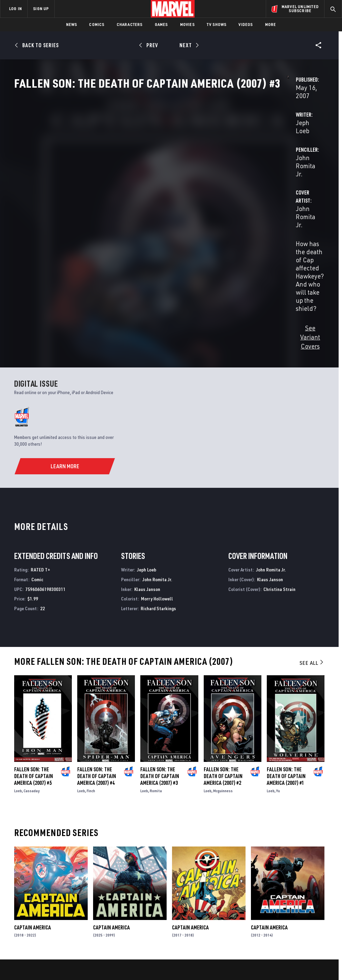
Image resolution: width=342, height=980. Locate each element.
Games (161, 24)
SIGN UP (41, 9)
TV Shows (217, 24)
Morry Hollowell (157, 485)
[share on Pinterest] (302, 909)
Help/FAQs (66, 887)
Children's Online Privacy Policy (209, 956)
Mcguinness (223, 677)
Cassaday (32, 677)
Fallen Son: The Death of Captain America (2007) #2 (223, 662)
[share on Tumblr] (319, 894)
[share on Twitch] (319, 909)
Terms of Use (29, 956)
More (271, 24)
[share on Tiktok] (268, 923)
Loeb (18, 677)
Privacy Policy (60, 956)
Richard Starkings (158, 495)
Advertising (125, 877)
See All (312, 549)
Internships (69, 907)
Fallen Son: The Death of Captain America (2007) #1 (286, 662)
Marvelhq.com (128, 897)
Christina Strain (279, 475)
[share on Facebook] (269, 894)
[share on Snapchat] (285, 909)
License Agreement (262, 956)
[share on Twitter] (285, 894)
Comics (97, 24)
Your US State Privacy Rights (105, 956)
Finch (91, 677)
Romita (156, 677)
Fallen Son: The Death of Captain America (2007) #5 (34, 662)
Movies (187, 24)
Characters (130, 24)
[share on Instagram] (302, 894)
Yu (278, 677)
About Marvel (71, 877)
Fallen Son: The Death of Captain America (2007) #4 (97, 662)
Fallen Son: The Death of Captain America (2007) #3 (160, 662)
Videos (246, 24)
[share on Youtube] (268, 909)
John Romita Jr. (237, 159)
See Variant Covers (138, 232)
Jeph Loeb (126, 159)
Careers (64, 897)
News (72, 24)
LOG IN (16, 9)
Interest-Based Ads (304, 956)
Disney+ (120, 887)
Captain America (33, 813)
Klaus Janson (147, 475)
